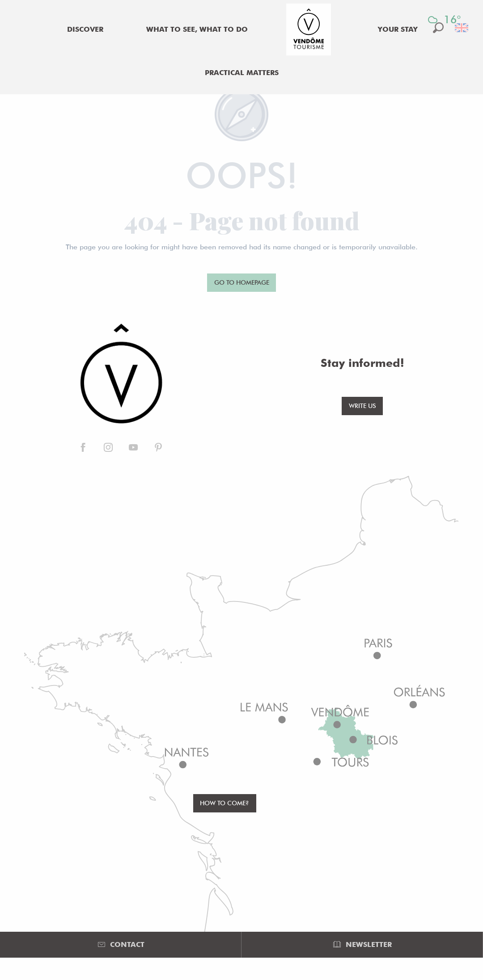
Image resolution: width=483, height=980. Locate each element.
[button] (462, 28)
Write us (362, 406)
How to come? (225, 803)
